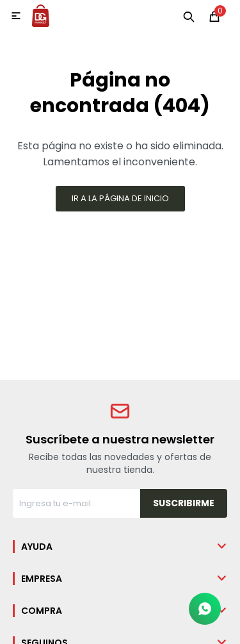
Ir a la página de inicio (120, 198)
